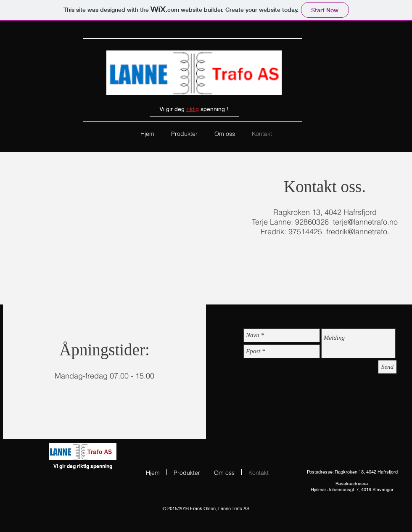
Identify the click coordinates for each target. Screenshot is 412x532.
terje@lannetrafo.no (365, 222)
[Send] (387, 367)
